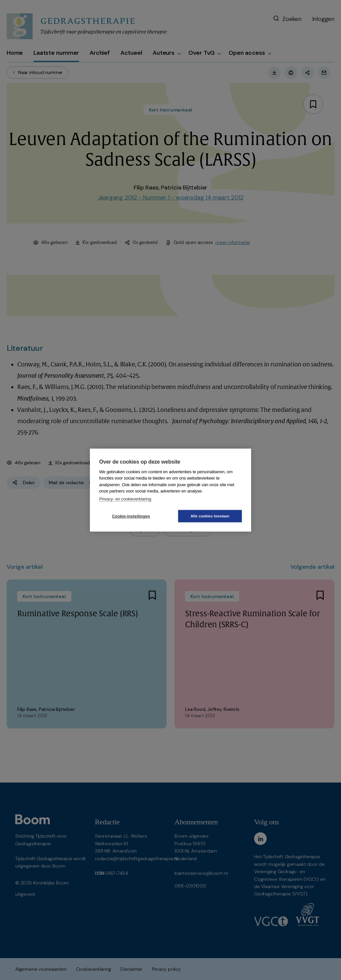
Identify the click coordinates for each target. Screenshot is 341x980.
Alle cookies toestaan (210, 516)
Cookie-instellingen (131, 516)
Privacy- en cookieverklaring (125, 499)
